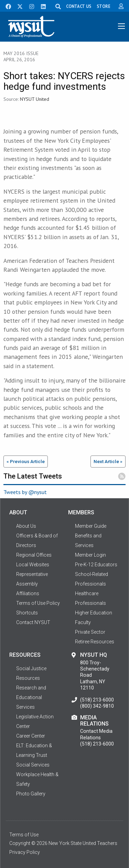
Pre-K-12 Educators (96, 565)
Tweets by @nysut (25, 492)
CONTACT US (79, 6)
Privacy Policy (25, 852)
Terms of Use (24, 835)
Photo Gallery (31, 794)
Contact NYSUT (33, 622)
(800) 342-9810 (97, 706)
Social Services (33, 765)
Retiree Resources (95, 642)
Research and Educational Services (31, 697)
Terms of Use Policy (38, 603)
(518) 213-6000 (97, 700)
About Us (26, 526)
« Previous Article (26, 461)
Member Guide (91, 526)
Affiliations (28, 593)
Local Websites (33, 565)
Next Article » (108, 461)
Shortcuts (27, 613)
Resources (28, 678)
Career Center (31, 736)
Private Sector (90, 632)
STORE (104, 6)
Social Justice (31, 668)
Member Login (90, 555)
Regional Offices (34, 555)
